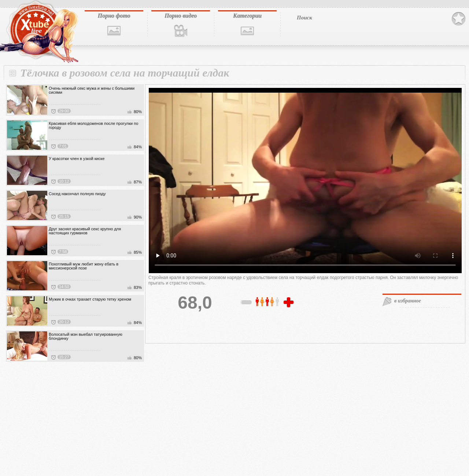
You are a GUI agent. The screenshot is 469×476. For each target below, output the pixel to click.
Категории (247, 16)
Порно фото (114, 16)
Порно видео (181, 16)
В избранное (459, 19)
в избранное (408, 301)
